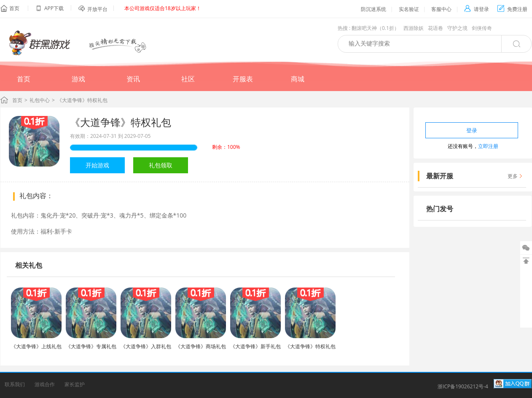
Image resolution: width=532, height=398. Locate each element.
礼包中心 (40, 100)
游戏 (78, 79)
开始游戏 (97, 165)
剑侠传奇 (482, 28)
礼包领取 (161, 165)
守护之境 (457, 28)
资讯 (133, 79)
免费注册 (512, 9)
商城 (298, 79)
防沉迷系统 (373, 9)
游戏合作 (45, 384)
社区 (188, 79)
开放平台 (97, 9)
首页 (14, 8)
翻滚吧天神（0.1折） (375, 28)
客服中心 (441, 9)
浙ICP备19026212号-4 (463, 386)
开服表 (243, 79)
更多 (513, 176)
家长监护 (75, 384)
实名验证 (409, 9)
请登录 (477, 9)
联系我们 (15, 384)
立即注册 (488, 146)
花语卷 (435, 28)
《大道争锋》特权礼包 (121, 122)
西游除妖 (414, 28)
